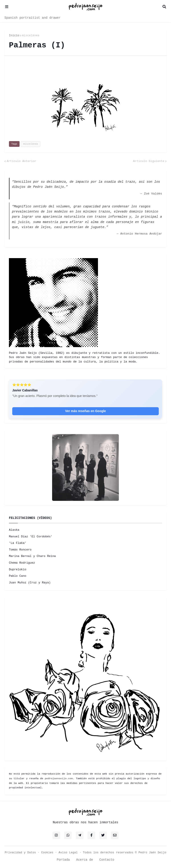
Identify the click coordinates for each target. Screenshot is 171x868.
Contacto (107, 860)
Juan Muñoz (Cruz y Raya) (30, 583)
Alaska (14, 530)
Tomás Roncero (20, 550)
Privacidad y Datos (20, 853)
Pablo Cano (18, 576)
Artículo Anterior (21, 161)
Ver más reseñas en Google (86, 411)
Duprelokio (18, 570)
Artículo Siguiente (149, 161)
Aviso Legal (68, 853)
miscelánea (31, 35)
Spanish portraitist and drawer (33, 18)
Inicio (14, 35)
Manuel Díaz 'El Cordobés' (31, 537)
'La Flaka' (18, 543)
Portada (63, 860)
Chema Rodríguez (22, 563)
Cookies (47, 853)
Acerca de (85, 860)
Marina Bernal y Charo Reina (32, 556)
